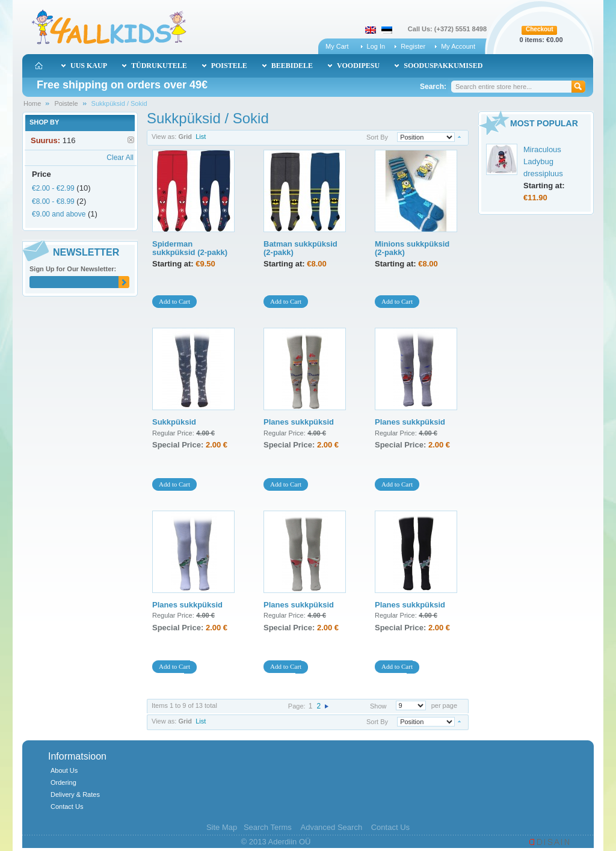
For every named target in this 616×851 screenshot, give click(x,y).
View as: (164, 137)
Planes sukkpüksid (299, 422)
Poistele (66, 103)
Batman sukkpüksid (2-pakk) (300, 248)
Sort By (377, 137)
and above (59, 214)
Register (413, 46)
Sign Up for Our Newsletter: (73, 269)
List (201, 137)
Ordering (63, 782)
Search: (433, 87)
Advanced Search (331, 827)
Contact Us (67, 806)
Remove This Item (131, 140)
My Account (458, 46)
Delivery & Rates (75, 794)
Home (32, 103)
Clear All (120, 158)
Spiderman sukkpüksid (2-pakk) (190, 248)
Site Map (222, 827)
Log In (376, 46)
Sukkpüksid (174, 422)
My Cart (337, 46)
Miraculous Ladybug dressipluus (543, 161)
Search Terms (268, 827)
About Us (64, 770)
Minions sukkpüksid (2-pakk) (412, 248)
